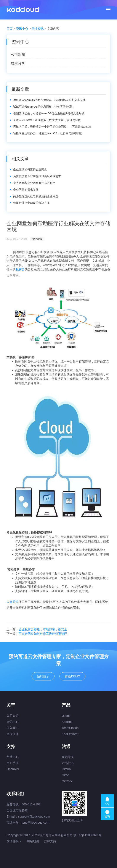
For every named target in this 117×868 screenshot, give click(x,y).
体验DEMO (72, 676)
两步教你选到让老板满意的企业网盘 (36, 196)
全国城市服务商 (17, 810)
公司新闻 (18, 54)
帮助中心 (13, 757)
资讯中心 (22, 29)
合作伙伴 (13, 734)
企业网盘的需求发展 (26, 190)
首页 (10, 29)
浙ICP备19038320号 (87, 835)
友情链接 (14, 841)
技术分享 (18, 63)
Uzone (66, 716)
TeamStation (70, 728)
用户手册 (13, 763)
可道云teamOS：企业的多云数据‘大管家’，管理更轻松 (47, 120)
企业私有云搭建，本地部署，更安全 (43, 629)
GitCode (67, 781)
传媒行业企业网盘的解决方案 (31, 203)
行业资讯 (38, 29)
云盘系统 (13, 602)
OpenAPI (13, 769)
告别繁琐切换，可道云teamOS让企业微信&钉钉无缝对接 (49, 113)
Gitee (65, 775)
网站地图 (33, 841)
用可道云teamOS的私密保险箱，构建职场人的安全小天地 (49, 100)
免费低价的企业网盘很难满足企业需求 (37, 176)
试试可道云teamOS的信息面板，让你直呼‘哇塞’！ (44, 107)
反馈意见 (68, 757)
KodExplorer (70, 734)
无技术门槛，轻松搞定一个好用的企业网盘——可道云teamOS (52, 127)
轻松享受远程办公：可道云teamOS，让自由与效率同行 (48, 133)
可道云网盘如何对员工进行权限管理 (43, 634)
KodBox (67, 722)
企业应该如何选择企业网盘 (30, 169)
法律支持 (50, 841)
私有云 (20, 269)
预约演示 (43, 676)
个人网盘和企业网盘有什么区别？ (34, 183)
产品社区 (68, 763)
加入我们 (13, 728)
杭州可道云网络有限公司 (56, 835)
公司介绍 (13, 716)
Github (66, 769)
